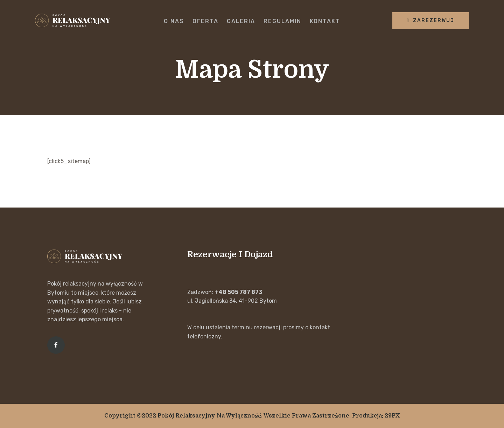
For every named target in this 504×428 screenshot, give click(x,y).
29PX (392, 416)
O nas (174, 21)
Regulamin (282, 21)
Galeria (241, 21)
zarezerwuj (431, 20)
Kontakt (325, 21)
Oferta (205, 21)
